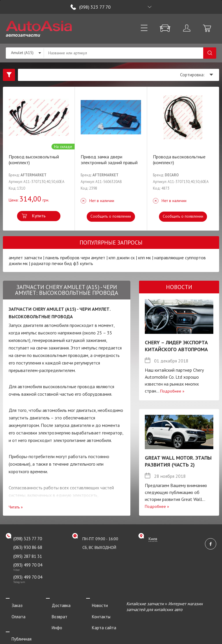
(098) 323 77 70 (95, 7)
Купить (39, 216)
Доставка (55, 604)
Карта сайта (98, 619)
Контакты (95, 611)
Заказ (11, 604)
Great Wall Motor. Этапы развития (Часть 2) (178, 461)
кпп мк (145, 258)
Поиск (210, 53)
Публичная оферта (24, 627)
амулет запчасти (25, 258)
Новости (94, 604)
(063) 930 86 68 (28, 547)
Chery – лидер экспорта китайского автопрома (176, 346)
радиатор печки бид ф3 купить (62, 263)
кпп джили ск (122, 258)
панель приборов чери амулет (75, 258)
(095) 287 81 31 (28, 556)
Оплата (13, 611)
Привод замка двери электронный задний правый (109, 160)
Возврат (54, 611)
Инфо (51, 619)
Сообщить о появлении (111, 216)
